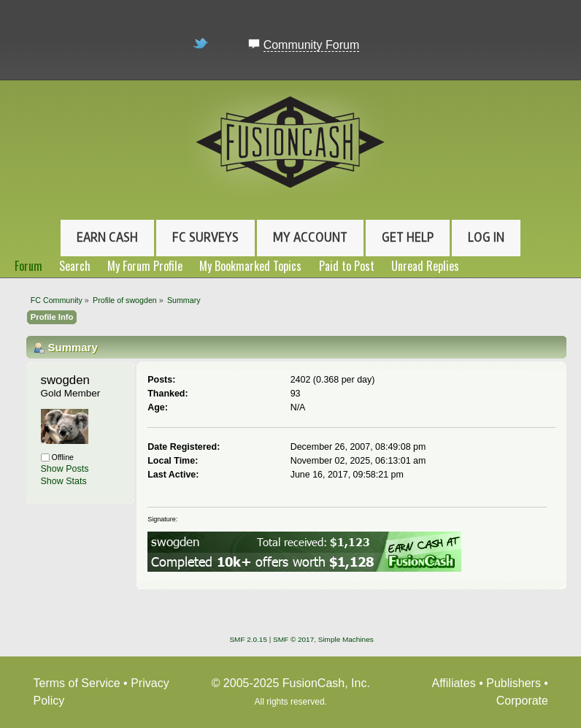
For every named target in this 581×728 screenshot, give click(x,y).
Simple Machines (346, 639)
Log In (486, 237)
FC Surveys (205, 237)
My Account (310, 237)
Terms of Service (77, 683)
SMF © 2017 (293, 639)
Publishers (513, 683)
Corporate (522, 701)
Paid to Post (347, 266)
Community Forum (312, 45)
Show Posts (65, 469)
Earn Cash (107, 237)
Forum (28, 266)
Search (75, 266)
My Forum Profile (145, 266)
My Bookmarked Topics (250, 266)
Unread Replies (425, 266)
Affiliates (454, 683)
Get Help (408, 237)
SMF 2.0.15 (248, 639)
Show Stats (64, 481)
